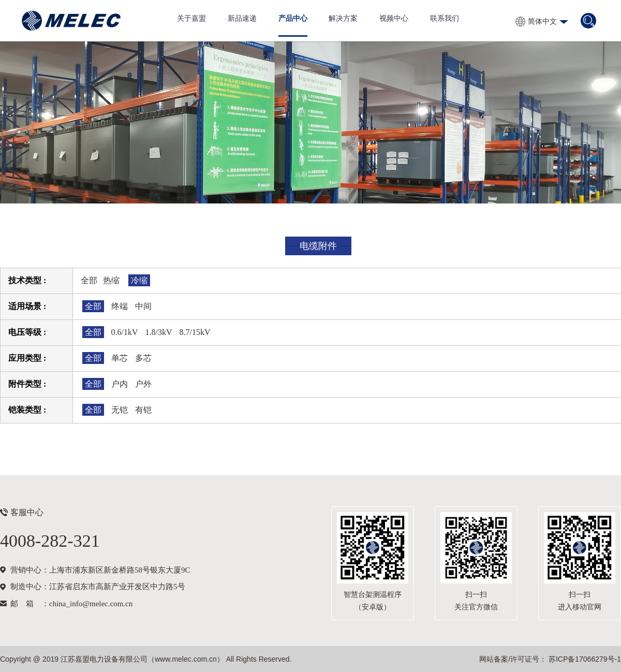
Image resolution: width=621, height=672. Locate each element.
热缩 (111, 280)
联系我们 (445, 18)
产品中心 (293, 18)
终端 (120, 306)
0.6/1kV (125, 332)
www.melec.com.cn (186, 659)
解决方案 (343, 18)
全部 (89, 280)
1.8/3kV (159, 332)
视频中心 (394, 18)
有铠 (143, 410)
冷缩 (139, 280)
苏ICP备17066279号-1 (584, 659)
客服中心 (27, 512)
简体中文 (542, 21)
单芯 (120, 358)
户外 (143, 384)
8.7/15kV (195, 332)
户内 (120, 384)
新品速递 (242, 18)
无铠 (120, 410)
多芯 (143, 358)
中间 (143, 306)
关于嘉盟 (191, 18)
